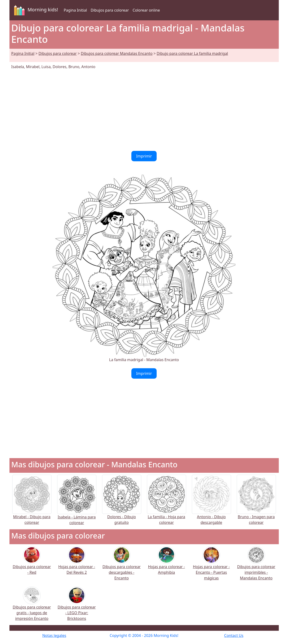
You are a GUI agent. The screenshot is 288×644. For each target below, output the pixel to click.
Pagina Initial (75, 10)
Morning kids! (35, 10)
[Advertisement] (144, 110)
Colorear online (146, 10)
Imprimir (144, 156)
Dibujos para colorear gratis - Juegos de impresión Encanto (32, 607)
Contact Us (234, 635)
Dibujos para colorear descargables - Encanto (122, 566)
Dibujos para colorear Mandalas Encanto (117, 53)
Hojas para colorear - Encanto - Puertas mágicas (211, 566)
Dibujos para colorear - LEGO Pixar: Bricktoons (77, 607)
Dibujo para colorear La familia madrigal (192, 53)
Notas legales (54, 635)
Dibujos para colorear (110, 10)
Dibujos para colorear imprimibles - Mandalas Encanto (256, 566)
